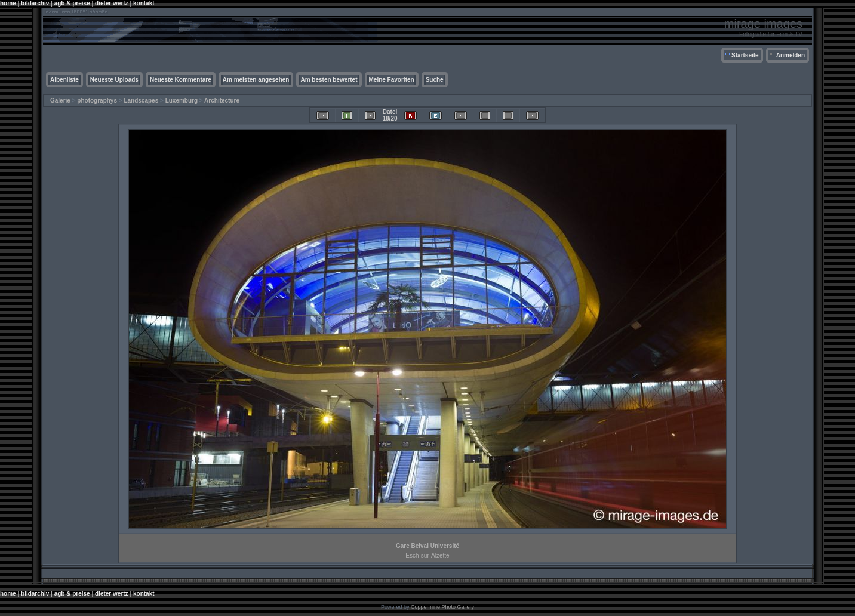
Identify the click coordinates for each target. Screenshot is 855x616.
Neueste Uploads (114, 80)
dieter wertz (112, 3)
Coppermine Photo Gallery (442, 607)
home (8, 3)
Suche (435, 80)
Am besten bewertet (329, 80)
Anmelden (791, 55)
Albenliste (64, 80)
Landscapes (141, 101)
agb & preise (72, 3)
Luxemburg (182, 101)
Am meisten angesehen (256, 80)
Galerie (60, 101)
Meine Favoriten (392, 80)
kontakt (144, 3)
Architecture (222, 101)
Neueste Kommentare (181, 80)
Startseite (745, 55)
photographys (97, 101)
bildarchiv (35, 3)
